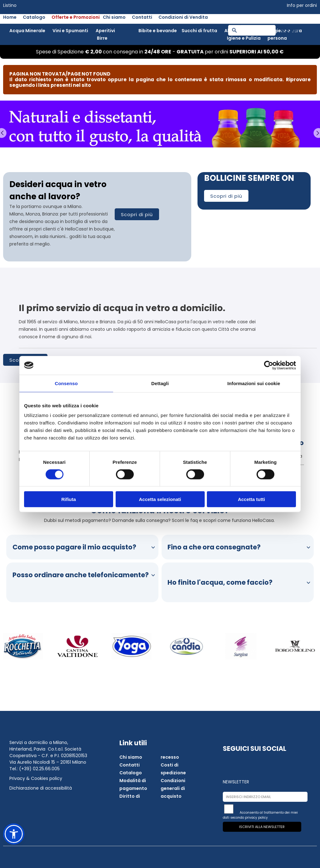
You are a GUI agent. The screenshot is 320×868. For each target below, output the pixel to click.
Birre (102, 38)
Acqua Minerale (27, 31)
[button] (14, 834)
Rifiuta (69, 499)
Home (10, 17)
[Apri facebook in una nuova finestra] (230, 762)
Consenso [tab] (66, 383)
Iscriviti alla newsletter (262, 827)
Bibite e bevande (158, 31)
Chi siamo (114, 17)
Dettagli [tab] (160, 383)
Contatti (142, 17)
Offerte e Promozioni (76, 17)
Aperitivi (105, 31)
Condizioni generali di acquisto (173, 788)
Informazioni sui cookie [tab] (254, 383)
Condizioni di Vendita (183, 17)
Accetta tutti (251, 499)
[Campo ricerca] (258, 30)
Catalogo (34, 17)
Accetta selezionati (160, 499)
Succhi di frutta (199, 31)
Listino (10, 5)
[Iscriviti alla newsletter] (229, 809)
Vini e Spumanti (70, 31)
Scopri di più (137, 214)
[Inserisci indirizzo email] (265, 797)
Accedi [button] (290, 30)
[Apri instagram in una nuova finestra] (245, 762)
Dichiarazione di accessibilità (41, 788)
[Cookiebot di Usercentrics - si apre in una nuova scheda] (269, 365)
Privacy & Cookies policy (36, 778)
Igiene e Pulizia (244, 38)
